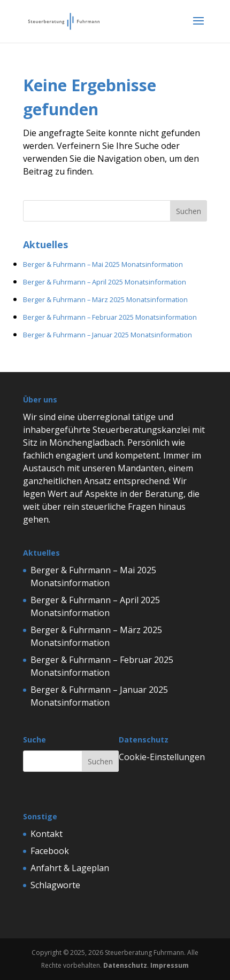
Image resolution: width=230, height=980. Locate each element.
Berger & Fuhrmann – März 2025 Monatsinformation (105, 299)
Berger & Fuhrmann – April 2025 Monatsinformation (105, 282)
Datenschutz (125, 965)
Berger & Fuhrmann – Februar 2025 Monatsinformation (110, 317)
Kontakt (47, 834)
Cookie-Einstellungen (162, 757)
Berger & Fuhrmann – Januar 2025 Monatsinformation (108, 335)
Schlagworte (55, 885)
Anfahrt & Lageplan (70, 868)
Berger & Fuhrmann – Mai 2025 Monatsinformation (103, 264)
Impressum (170, 965)
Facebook (50, 851)
